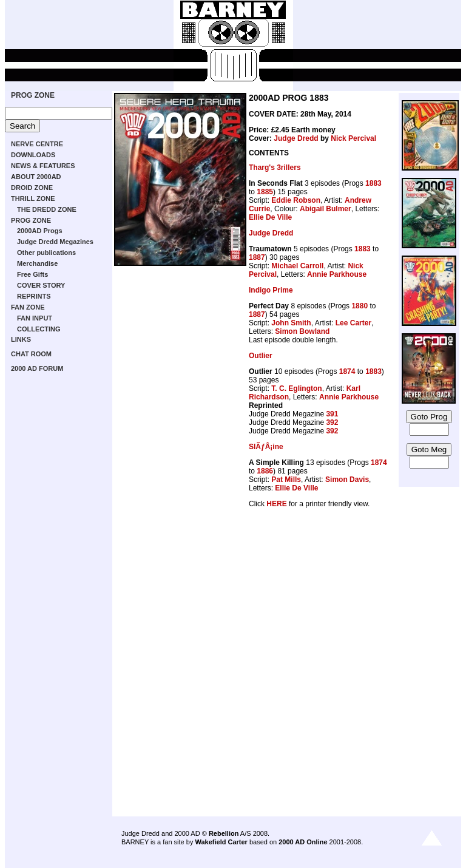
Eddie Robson (296, 200)
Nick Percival (353, 138)
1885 (265, 192)
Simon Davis (347, 480)
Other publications (46, 253)
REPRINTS (34, 296)
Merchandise (37, 263)
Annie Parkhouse (337, 274)
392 (332, 422)
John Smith (291, 323)
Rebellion (224, 833)
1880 (360, 306)
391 (332, 414)
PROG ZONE (33, 95)
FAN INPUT (35, 318)
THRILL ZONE (33, 198)
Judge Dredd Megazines (55, 242)
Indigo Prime (271, 290)
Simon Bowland (302, 331)
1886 (265, 471)
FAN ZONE (28, 307)
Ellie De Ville (270, 217)
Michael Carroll (297, 266)
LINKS (21, 339)
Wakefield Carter (221, 842)
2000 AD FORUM (37, 368)
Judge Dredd (296, 138)
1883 (373, 183)
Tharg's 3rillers (275, 168)
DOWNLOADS (33, 155)
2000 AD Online (303, 842)
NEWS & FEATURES (43, 166)
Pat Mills (286, 480)
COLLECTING (39, 329)
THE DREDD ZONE (47, 209)
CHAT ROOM (31, 354)
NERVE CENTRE (37, 144)
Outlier (261, 356)
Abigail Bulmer (326, 209)
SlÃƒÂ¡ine (266, 447)
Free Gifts (32, 274)
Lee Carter (353, 323)
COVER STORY (41, 285)
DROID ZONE (32, 188)
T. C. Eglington (296, 388)
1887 (257, 257)
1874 (347, 371)
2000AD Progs (40, 231)
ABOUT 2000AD (36, 177)
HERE (276, 504)
